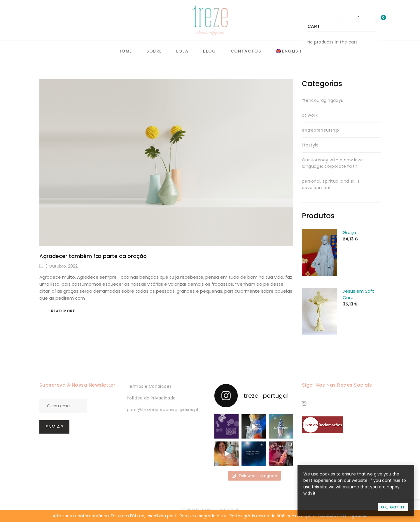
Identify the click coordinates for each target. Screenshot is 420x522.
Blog (210, 51)
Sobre (154, 51)
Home (125, 51)
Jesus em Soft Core (358, 294)
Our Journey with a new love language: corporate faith (332, 163)
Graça (349, 232)
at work (310, 115)
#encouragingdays (323, 100)
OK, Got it (393, 510)
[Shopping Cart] (378, 20)
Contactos (246, 51)
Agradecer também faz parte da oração (93, 256)
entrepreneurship (321, 130)
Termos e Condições (149, 386)
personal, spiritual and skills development (331, 184)
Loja (182, 51)
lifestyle (310, 145)
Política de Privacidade (151, 398)
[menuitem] (289, 51)
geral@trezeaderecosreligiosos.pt (163, 410)
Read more (63, 311)
